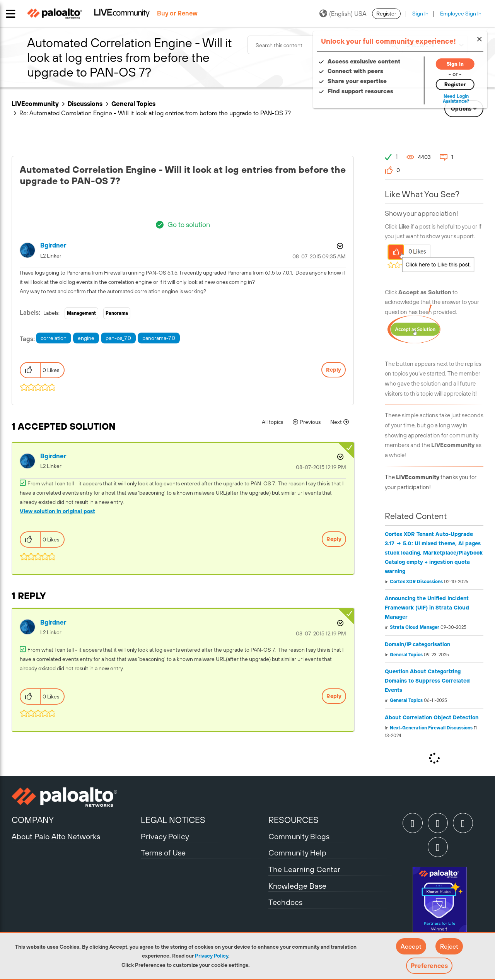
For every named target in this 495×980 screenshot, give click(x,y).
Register (386, 14)
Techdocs (285, 902)
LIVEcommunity (35, 104)
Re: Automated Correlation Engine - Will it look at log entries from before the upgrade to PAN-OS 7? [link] (155, 113)
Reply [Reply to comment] (334, 539)
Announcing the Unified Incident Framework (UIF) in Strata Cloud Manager (427, 608)
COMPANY (33, 820)
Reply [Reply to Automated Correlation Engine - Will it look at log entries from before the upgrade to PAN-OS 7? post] (334, 370)
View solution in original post (57, 511)
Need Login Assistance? (449, 99)
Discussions (85, 104)
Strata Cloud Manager (415, 627)
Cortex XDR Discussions (416, 582)
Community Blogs (299, 836)
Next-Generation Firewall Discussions (431, 728)
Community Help (297, 853)
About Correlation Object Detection (432, 717)
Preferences (429, 966)
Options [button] (461, 109)
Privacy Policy (212, 956)
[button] (411, 946)
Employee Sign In (461, 14)
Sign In (420, 14)
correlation (54, 338)
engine (86, 338)
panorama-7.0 (159, 338)
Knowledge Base (297, 886)
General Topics (133, 104)
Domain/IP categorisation (417, 644)
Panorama (117, 313)
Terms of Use (163, 853)
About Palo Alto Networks (56, 836)
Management (81, 313)
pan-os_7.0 (118, 338)
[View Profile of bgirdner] (53, 245)
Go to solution (189, 225)
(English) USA (343, 14)
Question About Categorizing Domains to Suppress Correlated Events (427, 681)
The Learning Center (304, 869)
